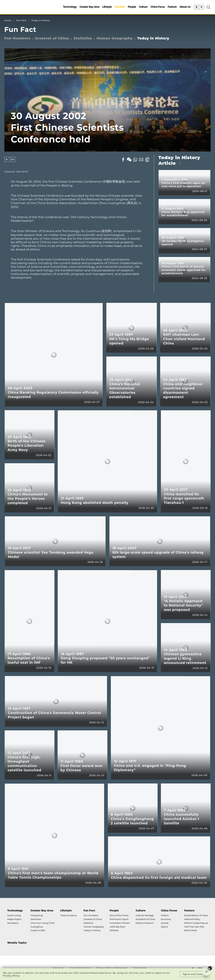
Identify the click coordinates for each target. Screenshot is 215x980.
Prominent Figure (119, 919)
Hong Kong (37, 916)
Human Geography (115, 38)
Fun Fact (120, 7)
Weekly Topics (17, 943)
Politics (165, 916)
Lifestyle (107, 7)
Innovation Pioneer (120, 923)
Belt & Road (190, 931)
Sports (164, 927)
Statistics (83, 38)
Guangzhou (37, 927)
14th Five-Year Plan (194, 927)
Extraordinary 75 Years (196, 916)
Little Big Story (118, 927)
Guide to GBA (38, 931)
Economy (166, 919)
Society (165, 923)
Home (8, 21)
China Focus (158, 7)
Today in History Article (179, 160)
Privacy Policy (11, 976)
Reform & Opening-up (196, 923)
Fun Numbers (17, 38)
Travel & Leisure (68, 916)
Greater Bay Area (89, 7)
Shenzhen (36, 919)
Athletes (114, 931)
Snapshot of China (145, 919)
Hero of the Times (119, 916)
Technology (70, 7)
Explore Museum (145, 923)
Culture (143, 7)
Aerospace (13, 923)
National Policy (192, 919)
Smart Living (14, 916)
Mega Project (14, 919)
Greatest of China (52, 38)
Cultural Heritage (145, 916)
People (132, 7)
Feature (172, 7)
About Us (185, 7)
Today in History (41, 21)
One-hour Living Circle (43, 923)
